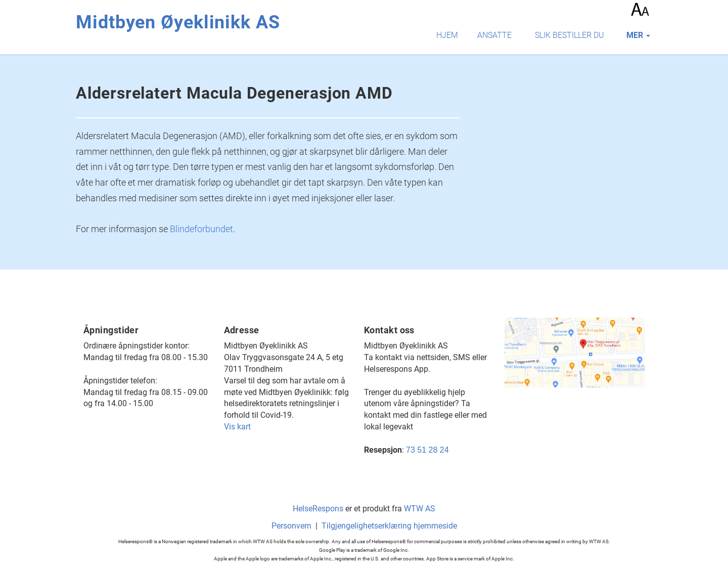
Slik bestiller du (570, 35)
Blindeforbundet (201, 229)
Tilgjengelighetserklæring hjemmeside (389, 526)
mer (638, 35)
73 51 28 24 (427, 450)
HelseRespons (318, 509)
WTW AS (420, 509)
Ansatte (494, 35)
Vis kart (237, 427)
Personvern (291, 526)
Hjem (447, 35)
